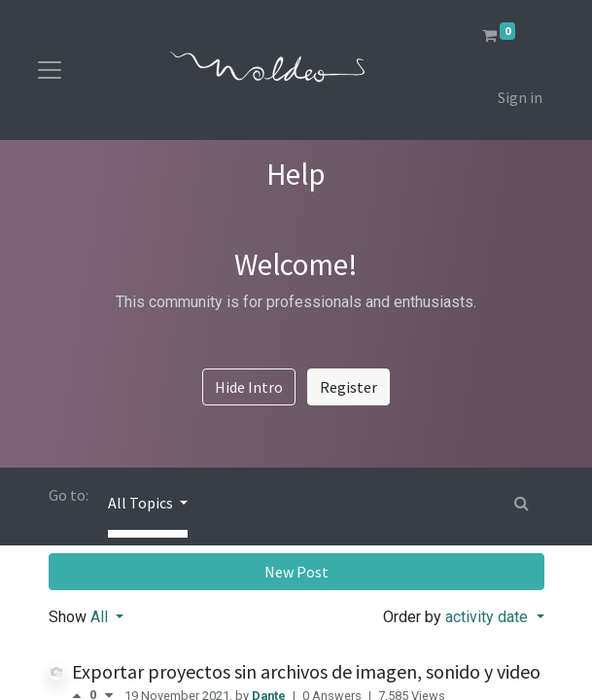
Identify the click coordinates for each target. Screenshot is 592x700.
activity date (488, 617)
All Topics (142, 503)
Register (348, 387)
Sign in (520, 97)
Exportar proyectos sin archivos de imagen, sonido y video (306, 671)
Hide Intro (249, 387)
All (101, 617)
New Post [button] (296, 572)
